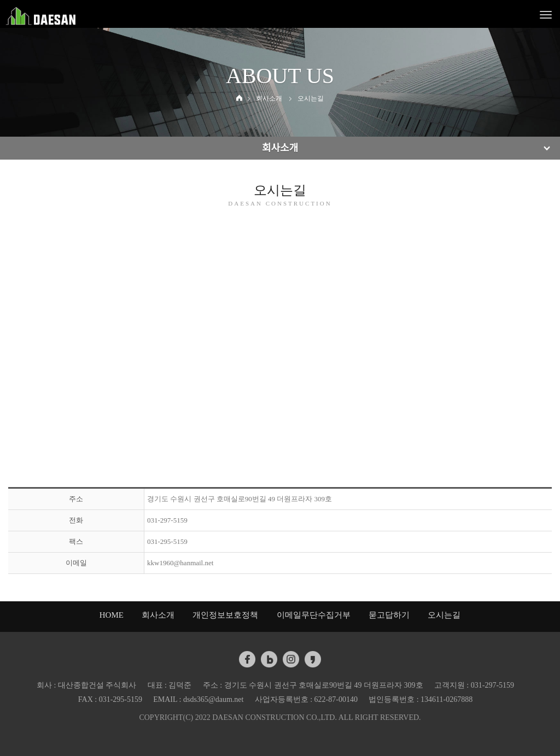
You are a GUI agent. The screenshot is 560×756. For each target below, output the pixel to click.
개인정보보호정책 (225, 615)
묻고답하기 (389, 615)
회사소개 (158, 615)
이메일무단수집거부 (314, 615)
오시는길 (444, 615)
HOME (112, 615)
